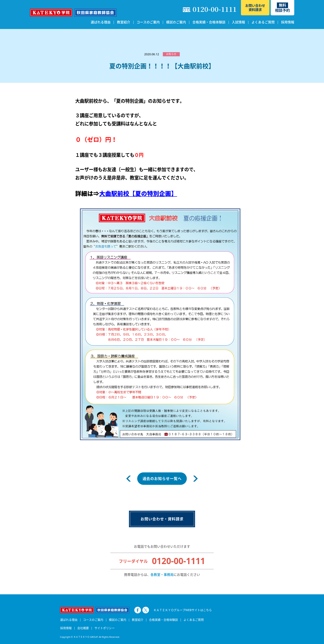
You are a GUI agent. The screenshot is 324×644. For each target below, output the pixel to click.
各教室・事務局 (162, 575)
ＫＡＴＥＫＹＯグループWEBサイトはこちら (183, 610)
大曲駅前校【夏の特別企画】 (138, 193)
